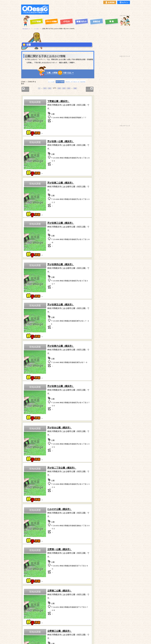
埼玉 (34, 567)
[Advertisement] (90, 10)
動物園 (83, 519)
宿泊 (58, 516)
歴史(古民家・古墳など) (58, 525)
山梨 (23, 569)
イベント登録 (76, 632)
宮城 (52, 569)
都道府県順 (89, 82)
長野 (29, 569)
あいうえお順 (45, 82)
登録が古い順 (79, 82)
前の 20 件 (27, 89)
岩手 (40, 569)
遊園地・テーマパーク (32, 516)
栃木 (57, 567)
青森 (35, 569)
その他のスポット (73, 589)
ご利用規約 (38, 632)
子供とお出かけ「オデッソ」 (71, 626)
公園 (32, 522)
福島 (57, 569)
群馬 (51, 567)
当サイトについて (26, 632)
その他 (83, 528)
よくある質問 (65, 632)
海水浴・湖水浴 (83, 516)
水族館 (83, 525)
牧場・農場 (58, 528)
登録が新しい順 (67, 82)
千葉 (40, 567)
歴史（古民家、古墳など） (30, 589)
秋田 (46, 569)
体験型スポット (58, 522)
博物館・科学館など (83, 522)
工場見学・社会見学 (32, 525)
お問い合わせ (87, 632)
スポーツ (32, 519)
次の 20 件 (88, 89)
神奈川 (22, 567)
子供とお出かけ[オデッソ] (73, 640)
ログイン (124, 2)
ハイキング (32, 528)
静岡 (63, 567)
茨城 (46, 567)
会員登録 (110, 2)
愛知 (68, 567)
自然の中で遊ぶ (58, 519)
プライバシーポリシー (51, 632)
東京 (29, 567)
